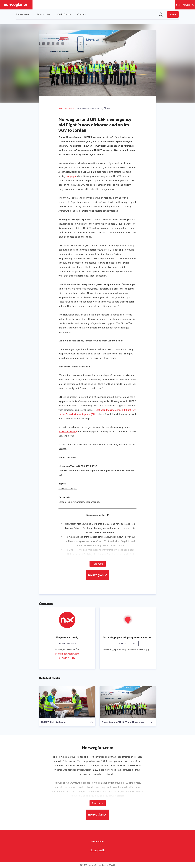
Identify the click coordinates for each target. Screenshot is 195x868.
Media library (64, 14)
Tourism (63, 488)
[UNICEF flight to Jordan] (67, 702)
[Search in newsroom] (161, 14)
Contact (82, 14)
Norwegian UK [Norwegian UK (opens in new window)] (98, 850)
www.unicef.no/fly (68, 431)
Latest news (23, 14)
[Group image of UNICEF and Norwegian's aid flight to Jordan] (128, 702)
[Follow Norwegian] (173, 14)
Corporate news (67, 502)
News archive (43, 14)
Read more (98, 564)
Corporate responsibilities (88, 502)
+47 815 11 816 (67, 658)
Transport (72, 488)
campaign (71, 176)
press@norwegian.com (67, 654)
